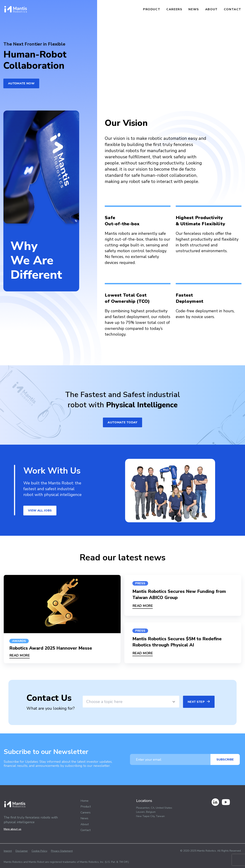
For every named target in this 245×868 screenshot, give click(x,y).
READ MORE (20, 655)
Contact (233, 9)
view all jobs (40, 511)
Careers (174, 9)
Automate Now (21, 83)
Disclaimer (22, 851)
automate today (122, 422)
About (211, 9)
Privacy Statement (62, 851)
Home (84, 801)
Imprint (8, 851)
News (194, 9)
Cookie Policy (39, 851)
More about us (13, 829)
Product (152, 9)
